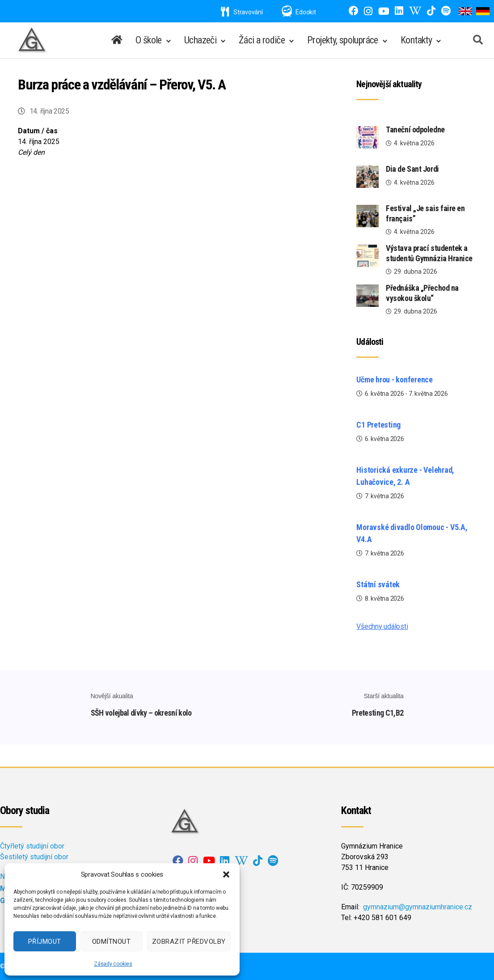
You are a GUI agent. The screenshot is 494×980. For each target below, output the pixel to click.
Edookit (306, 12)
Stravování (242, 12)
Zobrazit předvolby (189, 942)
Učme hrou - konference (395, 380)
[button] (226, 874)
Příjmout (45, 942)
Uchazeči (200, 40)
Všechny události (382, 626)
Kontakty (416, 40)
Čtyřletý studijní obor (32, 846)
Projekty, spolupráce (343, 40)
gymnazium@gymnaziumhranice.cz (418, 907)
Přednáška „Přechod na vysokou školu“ (422, 293)
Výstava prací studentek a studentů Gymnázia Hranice (429, 253)
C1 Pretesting (378, 425)
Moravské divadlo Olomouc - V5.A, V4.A (412, 533)
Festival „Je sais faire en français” (425, 213)
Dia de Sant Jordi (412, 169)
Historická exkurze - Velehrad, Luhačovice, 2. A (405, 476)
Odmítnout (112, 942)
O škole (149, 40)
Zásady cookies (113, 964)
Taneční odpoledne (415, 129)
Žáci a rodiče (262, 40)
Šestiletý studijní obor (34, 857)
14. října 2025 (49, 111)
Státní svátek (378, 584)
